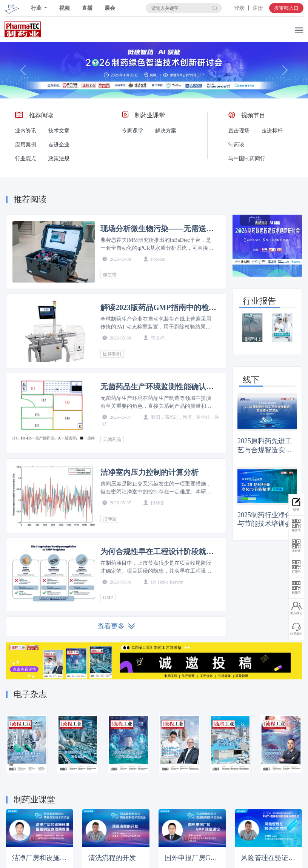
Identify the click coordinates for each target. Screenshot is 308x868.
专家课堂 (132, 131)
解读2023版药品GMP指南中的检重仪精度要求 (158, 307)
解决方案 (166, 131)
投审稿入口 (286, 8)
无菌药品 (112, 439)
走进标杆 (272, 131)
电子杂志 (30, 694)
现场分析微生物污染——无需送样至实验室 (157, 229)
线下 (251, 380)
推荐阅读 (30, 200)
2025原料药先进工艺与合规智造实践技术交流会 (265, 446)
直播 (87, 8)
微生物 (110, 275)
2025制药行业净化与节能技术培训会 (265, 519)
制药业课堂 (34, 800)
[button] (23, 70)
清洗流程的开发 (112, 858)
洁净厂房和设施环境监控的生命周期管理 (40, 858)
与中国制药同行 (247, 159)
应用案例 (26, 145)
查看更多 (116, 626)
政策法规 (59, 159)
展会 (110, 8)
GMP (108, 598)
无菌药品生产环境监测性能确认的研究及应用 (157, 387)
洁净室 (110, 519)
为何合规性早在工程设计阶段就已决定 (157, 552)
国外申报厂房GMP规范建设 (192, 858)
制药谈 (236, 145)
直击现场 (239, 131)
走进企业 (59, 145)
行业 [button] (37, 8)
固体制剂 (112, 354)
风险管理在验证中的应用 (268, 858)
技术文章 (59, 131)
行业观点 (26, 159)
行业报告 (259, 301)
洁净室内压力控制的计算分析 (149, 472)
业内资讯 (26, 131)
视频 (65, 8)
